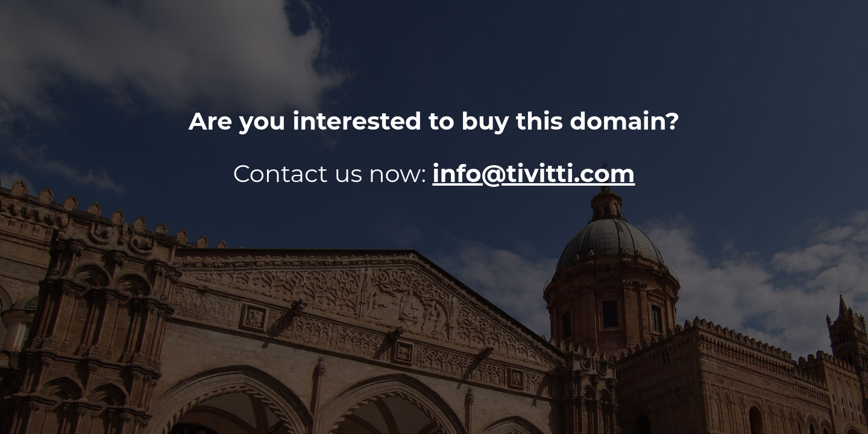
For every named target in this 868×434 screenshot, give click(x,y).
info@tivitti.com (533, 173)
